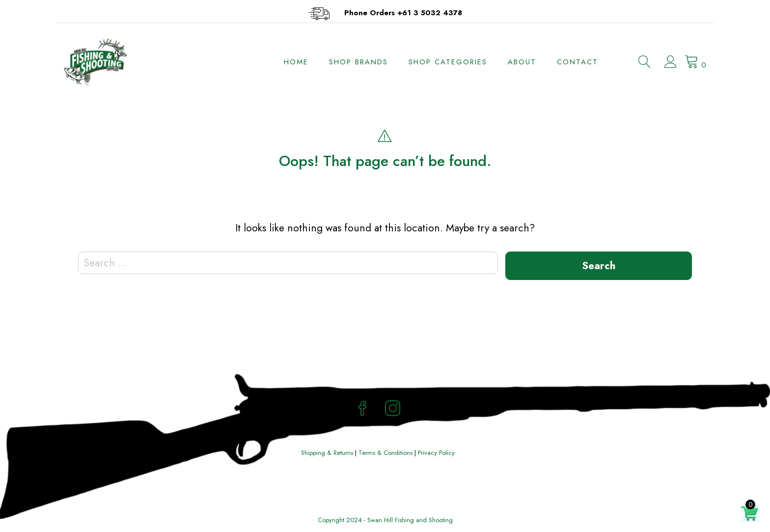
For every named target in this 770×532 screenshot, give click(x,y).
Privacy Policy (436, 453)
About (522, 62)
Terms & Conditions (385, 453)
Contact (577, 62)
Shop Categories (448, 62)
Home (296, 62)
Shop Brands (358, 62)
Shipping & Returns (327, 453)
